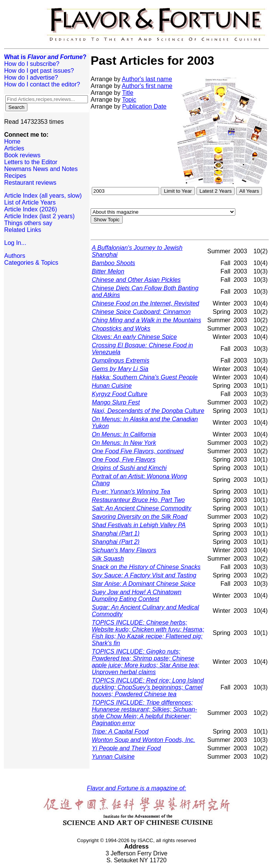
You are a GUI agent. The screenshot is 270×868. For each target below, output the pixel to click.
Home (12, 141)
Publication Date (145, 106)
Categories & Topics (31, 263)
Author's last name (147, 79)
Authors (15, 256)
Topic (129, 100)
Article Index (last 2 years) (39, 216)
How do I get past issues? (39, 71)
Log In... (15, 243)
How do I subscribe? (32, 64)
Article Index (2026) (31, 209)
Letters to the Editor (31, 162)
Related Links (23, 230)
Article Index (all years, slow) (43, 196)
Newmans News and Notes (41, 169)
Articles (14, 148)
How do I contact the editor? (42, 84)
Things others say (28, 223)
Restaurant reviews (30, 183)
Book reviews (22, 155)
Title (128, 93)
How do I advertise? (31, 78)
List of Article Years (30, 202)
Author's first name (147, 86)
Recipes (15, 176)
